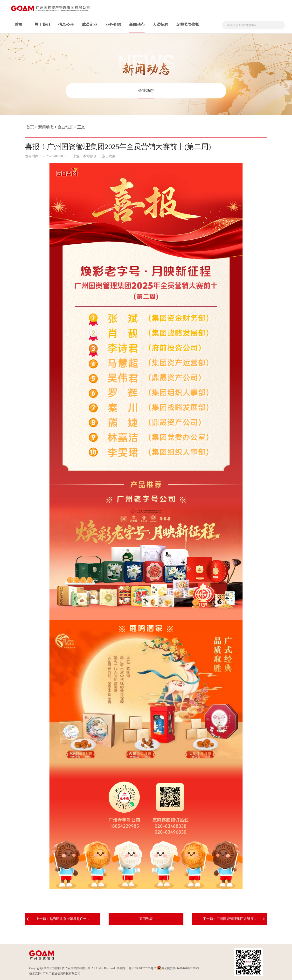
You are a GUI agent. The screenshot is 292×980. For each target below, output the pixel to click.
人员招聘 (160, 24)
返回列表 (146, 919)
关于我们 (42, 24)
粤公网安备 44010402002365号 (178, 968)
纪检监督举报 (188, 24)
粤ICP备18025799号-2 (142, 968)
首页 (19, 24)
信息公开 (66, 24)
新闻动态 (137, 24)
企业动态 (146, 91)
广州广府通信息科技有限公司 (62, 973)
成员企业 (90, 24)
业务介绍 (113, 24)
